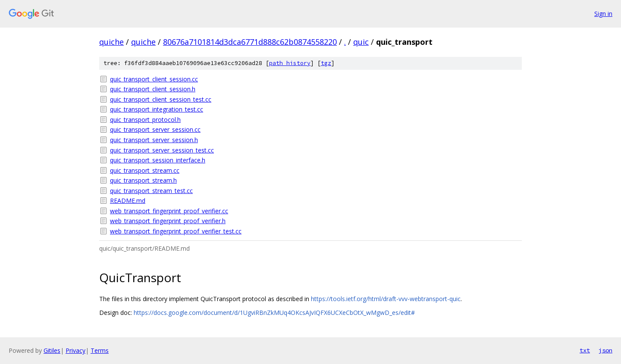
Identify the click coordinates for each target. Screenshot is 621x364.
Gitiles (52, 350)
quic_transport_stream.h (143, 180)
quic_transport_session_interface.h (158, 160)
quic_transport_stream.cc (145, 170)
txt (585, 350)
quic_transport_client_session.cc (154, 79)
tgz (326, 63)
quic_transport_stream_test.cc (151, 191)
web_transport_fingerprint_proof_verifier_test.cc (176, 231)
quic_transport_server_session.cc (155, 129)
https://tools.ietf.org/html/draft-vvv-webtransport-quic (386, 299)
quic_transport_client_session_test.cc (161, 99)
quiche (111, 42)
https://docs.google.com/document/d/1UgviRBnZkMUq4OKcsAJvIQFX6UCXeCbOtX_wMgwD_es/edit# (274, 313)
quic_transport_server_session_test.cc (162, 150)
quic (361, 42)
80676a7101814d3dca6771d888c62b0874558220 (250, 42)
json (605, 350)
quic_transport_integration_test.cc (157, 109)
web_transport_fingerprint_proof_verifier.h (168, 221)
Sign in (603, 14)
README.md (128, 201)
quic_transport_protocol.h (145, 120)
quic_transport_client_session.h (153, 89)
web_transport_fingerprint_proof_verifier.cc (169, 211)
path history (290, 63)
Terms (100, 350)
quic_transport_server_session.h (154, 140)
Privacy (75, 350)
